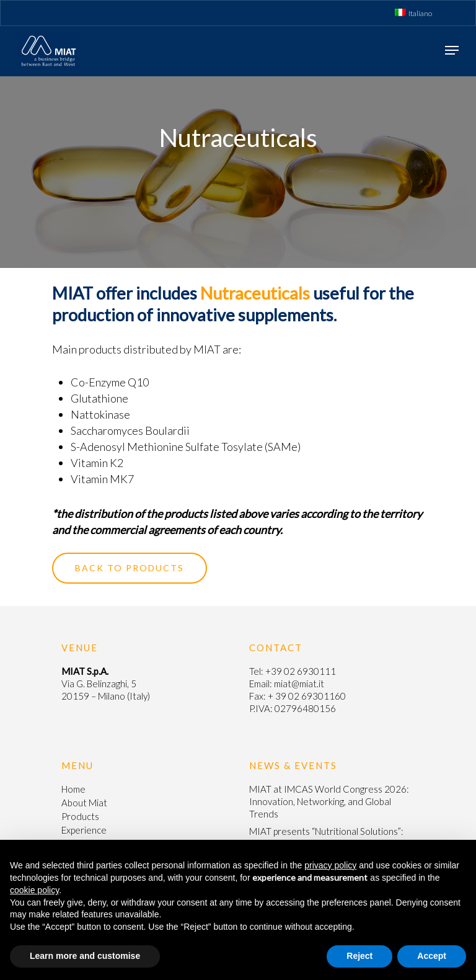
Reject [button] (359, 956)
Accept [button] (432, 956)
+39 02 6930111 (301, 671)
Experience (84, 830)
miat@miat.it (299, 684)
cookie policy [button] (34, 890)
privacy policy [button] (330, 865)
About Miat (84, 803)
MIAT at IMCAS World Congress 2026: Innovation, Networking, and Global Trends (329, 801)
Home (73, 789)
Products (80, 816)
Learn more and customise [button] (85, 956)
